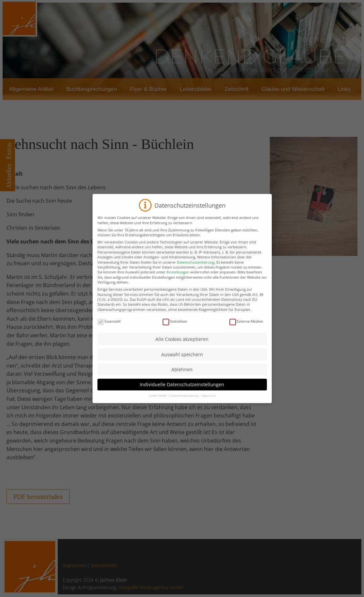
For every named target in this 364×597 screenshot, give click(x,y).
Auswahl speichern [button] (182, 362)
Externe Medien (246, 328)
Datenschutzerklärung (196, 269)
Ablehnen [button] (182, 377)
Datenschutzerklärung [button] (185, 403)
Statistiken (175, 328)
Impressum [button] (209, 403)
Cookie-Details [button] (158, 403)
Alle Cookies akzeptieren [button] (182, 346)
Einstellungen (178, 279)
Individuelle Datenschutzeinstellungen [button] (182, 392)
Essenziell (109, 328)
